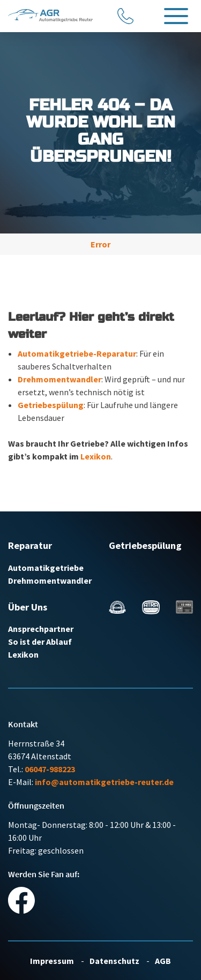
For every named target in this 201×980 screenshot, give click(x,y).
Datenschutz (115, 961)
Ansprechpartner (41, 629)
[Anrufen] (126, 16)
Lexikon (96, 456)
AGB (163, 961)
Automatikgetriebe (46, 568)
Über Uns (28, 607)
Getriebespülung (51, 405)
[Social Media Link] (21, 899)
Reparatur (30, 545)
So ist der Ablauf (40, 642)
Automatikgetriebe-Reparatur (77, 353)
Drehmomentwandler (59, 379)
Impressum (53, 961)
